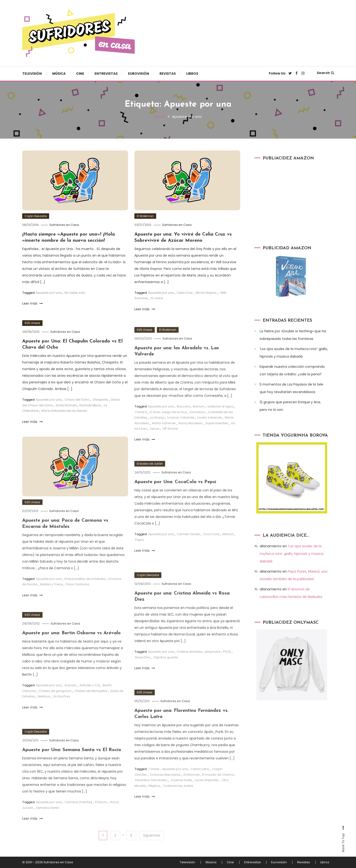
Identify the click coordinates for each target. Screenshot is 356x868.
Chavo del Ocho (77, 400)
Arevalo (71, 698)
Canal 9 (141, 425)
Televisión (32, 74)
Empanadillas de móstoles (85, 592)
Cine (80, 74)
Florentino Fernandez (151, 793)
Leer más (32, 303)
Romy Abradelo (191, 436)
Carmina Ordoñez (78, 815)
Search (325, 73)
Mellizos (44, 709)
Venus (155, 442)
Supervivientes (217, 436)
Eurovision (197, 425)
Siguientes (152, 835)
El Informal (191, 788)
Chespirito (100, 400)
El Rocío (101, 815)
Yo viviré (157, 298)
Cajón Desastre (36, 216)
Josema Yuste (181, 793)
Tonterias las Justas (178, 799)
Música (59, 74)
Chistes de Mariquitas (91, 704)
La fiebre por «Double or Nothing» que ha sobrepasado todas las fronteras (293, 335)
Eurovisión (139, 74)
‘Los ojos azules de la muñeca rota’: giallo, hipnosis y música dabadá (294, 353)
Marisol (228, 547)
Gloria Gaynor (206, 293)
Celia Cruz (185, 293)
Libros (192, 74)
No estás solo (75, 293)
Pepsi (139, 553)
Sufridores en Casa (64, 225)
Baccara (183, 419)
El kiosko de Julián (150, 477)
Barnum (199, 419)
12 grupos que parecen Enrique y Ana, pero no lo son (290, 406)
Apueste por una (49, 293)
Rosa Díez (143, 670)
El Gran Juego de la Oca (168, 425)
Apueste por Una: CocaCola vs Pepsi (175, 495)
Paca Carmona (77, 597)
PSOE (227, 665)
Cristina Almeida (189, 665)
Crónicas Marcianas (165, 788)
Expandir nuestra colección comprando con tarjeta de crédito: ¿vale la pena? (292, 370)
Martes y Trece (51, 597)
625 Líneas (32, 323)
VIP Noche (170, 442)
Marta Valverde (164, 436)
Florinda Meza (90, 405)
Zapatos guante (166, 670)
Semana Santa (48, 821)
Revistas (168, 74)
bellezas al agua (221, 419)
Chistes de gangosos (55, 704)
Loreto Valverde (210, 431)
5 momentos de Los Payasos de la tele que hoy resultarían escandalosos (291, 388)
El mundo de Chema (218, 788)
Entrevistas (106, 74)
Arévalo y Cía (90, 698)
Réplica (154, 799)
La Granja (157, 431)
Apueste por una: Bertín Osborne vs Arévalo (71, 646)
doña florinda (66, 405)
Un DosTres (62, 709)
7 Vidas (154, 782)
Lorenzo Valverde (181, 431)
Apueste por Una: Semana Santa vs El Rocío (72, 763)
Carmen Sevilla (188, 547)
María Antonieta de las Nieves (64, 411)
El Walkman (145, 216)
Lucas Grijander (207, 793)
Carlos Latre (200, 782)
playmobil (212, 665)
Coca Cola (211, 547)
